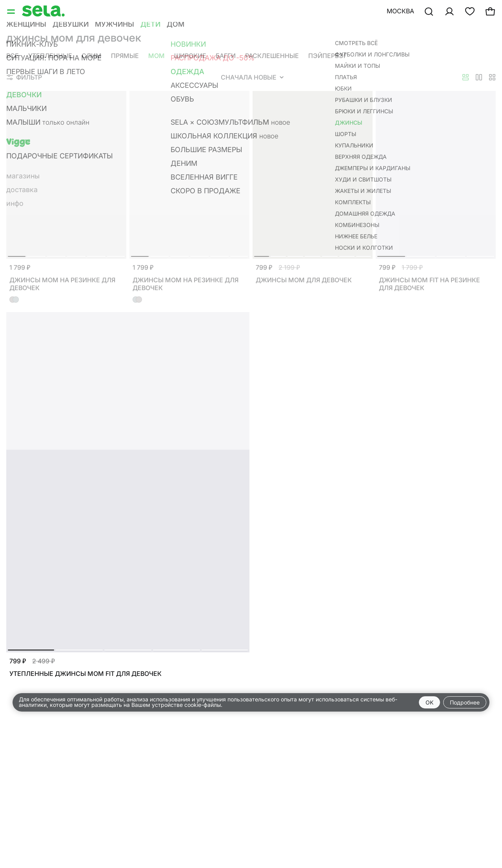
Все (13, 56)
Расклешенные (272, 56)
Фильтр (24, 77)
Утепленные (50, 56)
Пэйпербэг (328, 56)
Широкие (190, 56)
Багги (226, 56)
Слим (92, 56)
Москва (400, 11)
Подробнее (465, 702)
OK (429, 702)
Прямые (125, 56)
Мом (156, 56)
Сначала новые (252, 77)
